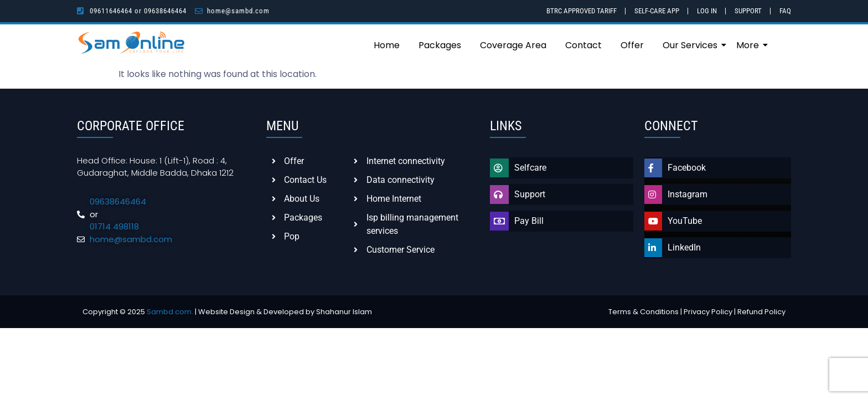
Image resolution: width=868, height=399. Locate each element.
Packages (440, 45)
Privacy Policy (708, 312)
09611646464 (111, 11)
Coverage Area (513, 45)
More (750, 45)
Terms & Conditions (644, 312)
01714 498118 (114, 226)
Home (387, 45)
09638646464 (165, 11)
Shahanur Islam (344, 312)
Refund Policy (761, 312)
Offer (632, 45)
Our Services (692, 45)
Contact (583, 45)
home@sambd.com (238, 11)
